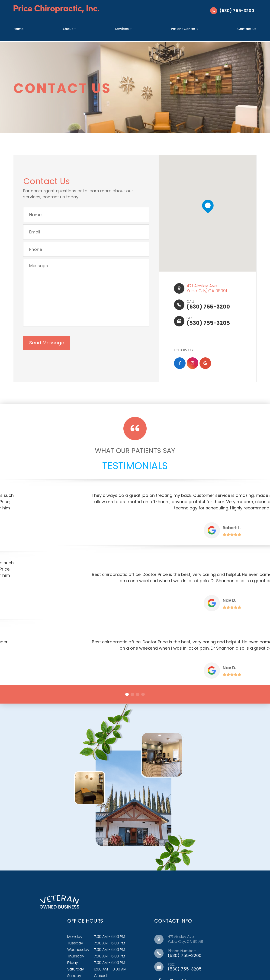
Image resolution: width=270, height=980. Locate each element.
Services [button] (123, 29)
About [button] (69, 29)
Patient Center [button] (185, 29)
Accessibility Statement (157, 959)
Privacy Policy (194, 959)
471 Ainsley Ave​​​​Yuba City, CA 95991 (209, 291)
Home (18, 29)
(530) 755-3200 (237, 11)
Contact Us (247, 29)
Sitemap (217, 959)
